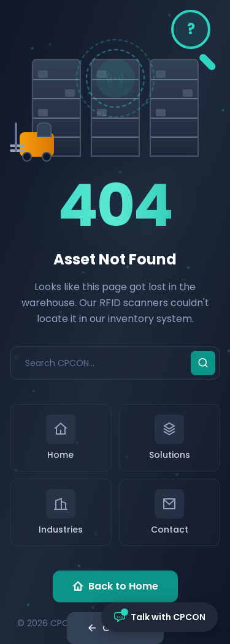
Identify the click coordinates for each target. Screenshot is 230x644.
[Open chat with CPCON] (159, 617)
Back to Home (115, 586)
